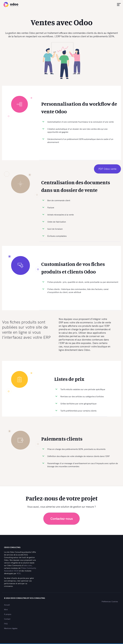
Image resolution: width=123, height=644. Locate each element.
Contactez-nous (61, 519)
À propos (8, 614)
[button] (119, 4)
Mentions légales (11, 628)
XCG (19, 573)
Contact (7, 619)
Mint (6, 610)
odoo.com (28, 565)
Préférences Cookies (110, 602)
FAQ (6, 624)
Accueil (7, 605)
